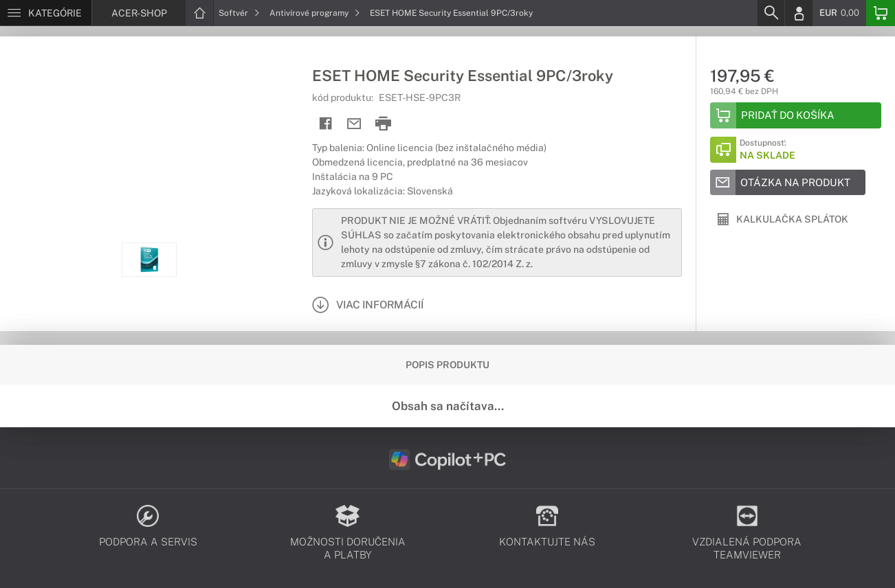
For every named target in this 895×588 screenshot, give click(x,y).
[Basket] (881, 13)
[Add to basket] (796, 115)
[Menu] (46, 13)
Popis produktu (447, 365)
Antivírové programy (315, 13)
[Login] (799, 13)
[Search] (771, 13)
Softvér (239, 13)
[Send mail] (354, 124)
